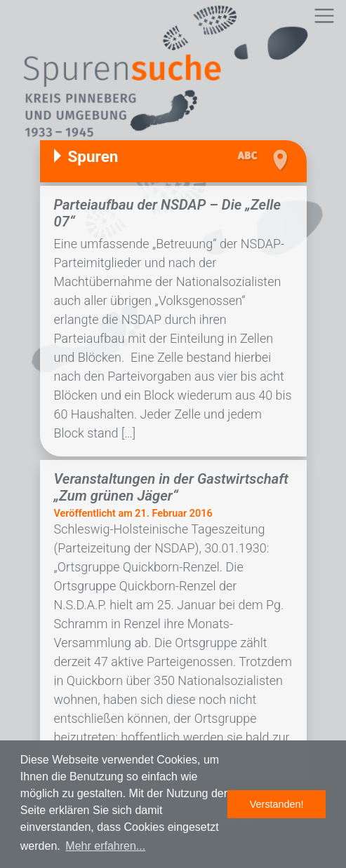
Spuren (93, 156)
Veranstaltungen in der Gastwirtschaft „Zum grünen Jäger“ (171, 487)
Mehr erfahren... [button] (105, 846)
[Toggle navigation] (324, 16)
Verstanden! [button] (277, 804)
